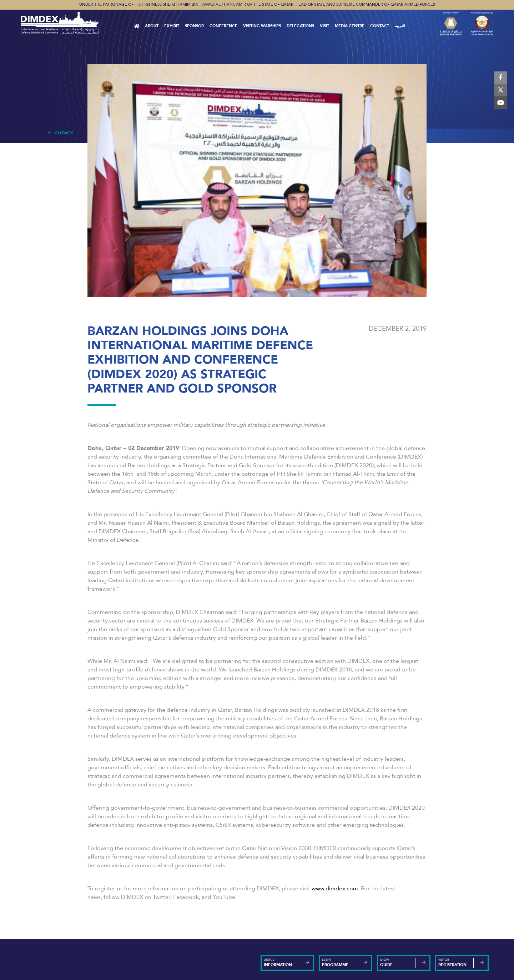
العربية (400, 26)
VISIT (324, 26)
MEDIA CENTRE (350, 26)
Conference (223, 26)
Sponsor (194, 26)
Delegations (300, 26)
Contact (380, 26)
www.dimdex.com (335, 889)
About (152, 26)
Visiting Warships (262, 26)
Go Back (61, 133)
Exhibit (172, 26)
